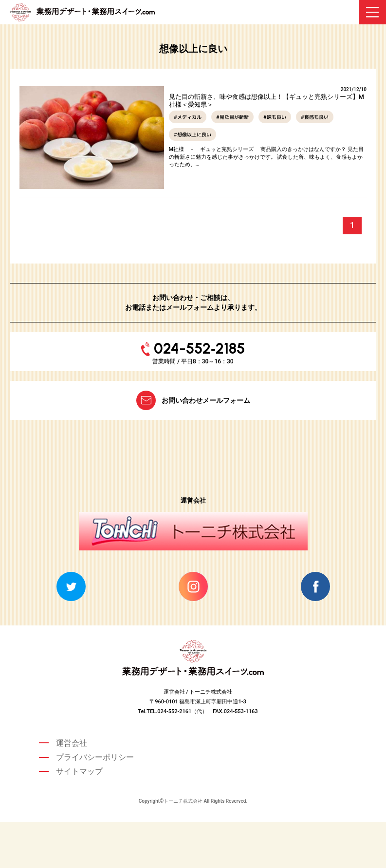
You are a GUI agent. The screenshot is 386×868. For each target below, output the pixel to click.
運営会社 (72, 743)
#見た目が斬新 (232, 117)
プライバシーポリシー (95, 757)
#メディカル (188, 117)
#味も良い (275, 117)
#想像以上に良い (193, 134)
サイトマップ (79, 771)
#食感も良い (315, 117)
